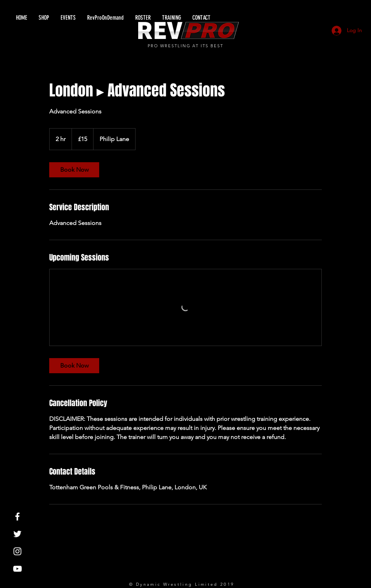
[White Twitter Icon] (17, 534)
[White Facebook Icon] (17, 517)
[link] (74, 170)
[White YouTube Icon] (17, 569)
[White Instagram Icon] (17, 551)
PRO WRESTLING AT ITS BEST (186, 46)
